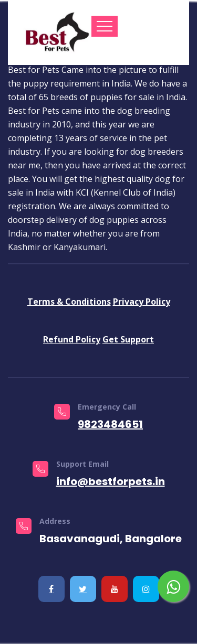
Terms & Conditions (69, 302)
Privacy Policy (142, 302)
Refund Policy (72, 339)
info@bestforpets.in (111, 481)
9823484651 (110, 424)
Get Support (128, 339)
